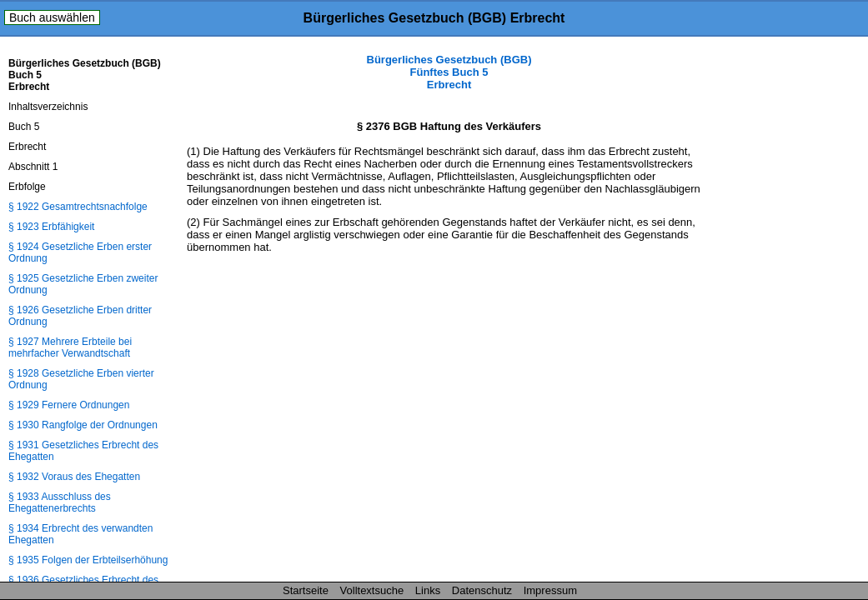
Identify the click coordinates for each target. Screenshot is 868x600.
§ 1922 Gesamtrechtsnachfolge (78, 207)
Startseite (306, 590)
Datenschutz (482, 590)
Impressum (550, 590)
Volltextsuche (372, 590)
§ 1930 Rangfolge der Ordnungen (83, 425)
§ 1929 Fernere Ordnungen (69, 405)
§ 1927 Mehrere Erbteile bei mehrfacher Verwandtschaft (70, 347)
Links (428, 590)
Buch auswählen (52, 17)
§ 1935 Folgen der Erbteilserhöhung (88, 560)
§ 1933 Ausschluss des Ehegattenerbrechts (60, 502)
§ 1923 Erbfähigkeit (51, 227)
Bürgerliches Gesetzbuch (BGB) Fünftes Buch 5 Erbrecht (449, 72)
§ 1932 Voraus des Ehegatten (74, 477)
